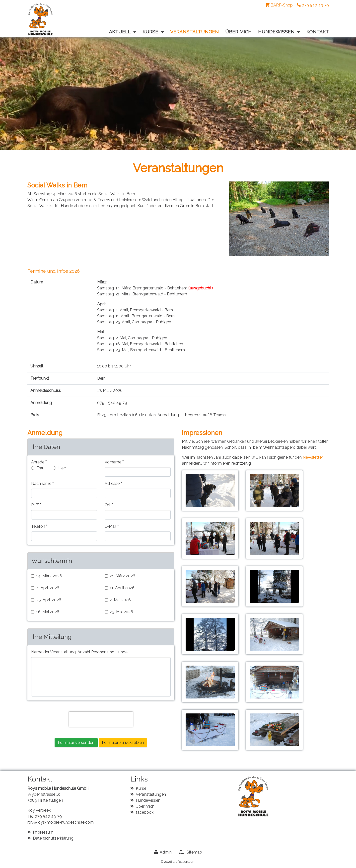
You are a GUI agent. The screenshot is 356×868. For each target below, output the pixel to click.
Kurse (141, 788)
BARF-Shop (282, 5)
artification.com (184, 862)
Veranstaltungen (151, 794)
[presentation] (101, 719)
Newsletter (313, 457)
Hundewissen (148, 800)
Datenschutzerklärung (53, 838)
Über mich (145, 806)
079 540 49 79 (48, 816)
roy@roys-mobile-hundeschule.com (61, 822)
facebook (145, 812)
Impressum (43, 832)
